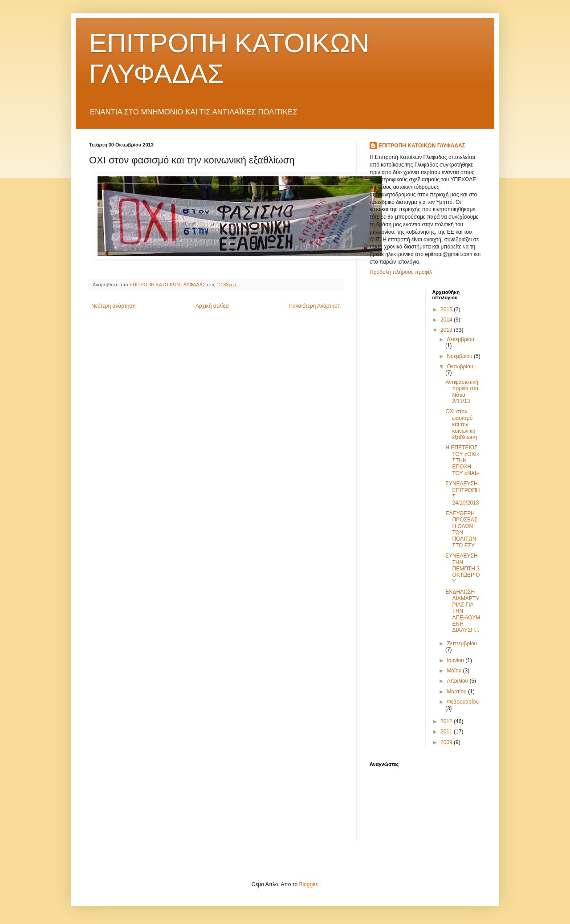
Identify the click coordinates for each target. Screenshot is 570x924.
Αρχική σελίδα (212, 306)
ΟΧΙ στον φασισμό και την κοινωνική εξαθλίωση (461, 424)
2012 (447, 721)
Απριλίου (458, 681)
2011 (447, 732)
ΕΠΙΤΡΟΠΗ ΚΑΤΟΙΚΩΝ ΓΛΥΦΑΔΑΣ (422, 146)
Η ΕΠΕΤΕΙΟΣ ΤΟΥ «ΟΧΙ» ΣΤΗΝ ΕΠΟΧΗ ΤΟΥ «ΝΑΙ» (462, 460)
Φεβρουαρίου (463, 702)
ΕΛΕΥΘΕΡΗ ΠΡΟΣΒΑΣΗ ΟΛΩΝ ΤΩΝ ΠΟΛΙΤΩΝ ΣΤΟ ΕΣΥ (461, 529)
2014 (447, 320)
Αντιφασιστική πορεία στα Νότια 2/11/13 (462, 392)
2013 (447, 330)
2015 (447, 309)
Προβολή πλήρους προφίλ (401, 272)
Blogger (308, 884)
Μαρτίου (457, 692)
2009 (447, 742)
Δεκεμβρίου (460, 339)
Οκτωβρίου (460, 366)
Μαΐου (455, 671)
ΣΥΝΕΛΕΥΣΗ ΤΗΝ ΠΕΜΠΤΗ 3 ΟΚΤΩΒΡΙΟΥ (462, 569)
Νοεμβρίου (460, 356)
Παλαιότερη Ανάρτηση (315, 306)
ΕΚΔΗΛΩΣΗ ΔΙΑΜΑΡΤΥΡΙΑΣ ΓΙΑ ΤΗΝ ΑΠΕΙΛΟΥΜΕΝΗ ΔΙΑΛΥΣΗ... (463, 611)
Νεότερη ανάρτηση (113, 306)
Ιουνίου (456, 660)
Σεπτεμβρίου (462, 643)
